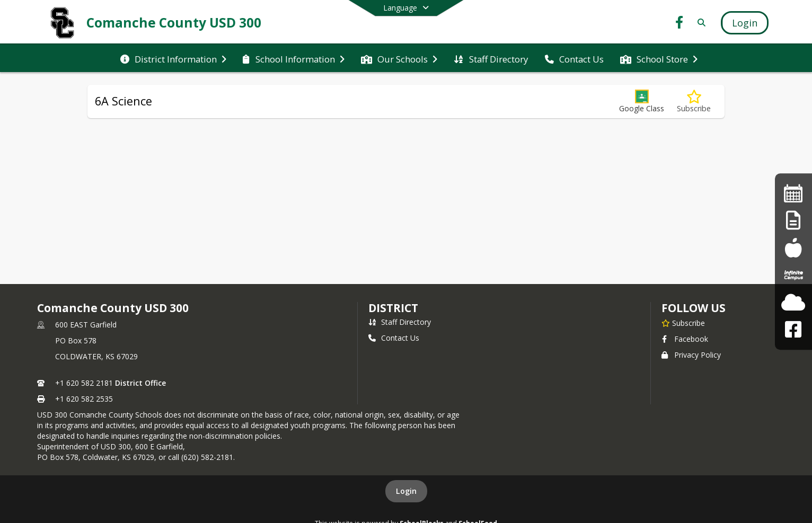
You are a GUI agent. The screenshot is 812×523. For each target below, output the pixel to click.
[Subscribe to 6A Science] (694, 101)
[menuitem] (173, 58)
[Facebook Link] (793, 329)
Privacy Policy (691, 355)
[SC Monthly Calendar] (793, 193)
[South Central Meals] (793, 248)
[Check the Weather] (793, 302)
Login (406, 491)
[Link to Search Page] (699, 23)
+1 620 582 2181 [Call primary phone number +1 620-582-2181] (84, 383)
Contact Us (394, 338)
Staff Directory (400, 322)
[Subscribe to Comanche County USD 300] (683, 323)
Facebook (685, 339)
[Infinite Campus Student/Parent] (793, 275)
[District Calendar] (793, 221)
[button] (642, 101)
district (393, 308)
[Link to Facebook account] (679, 24)
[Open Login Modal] (745, 23)
